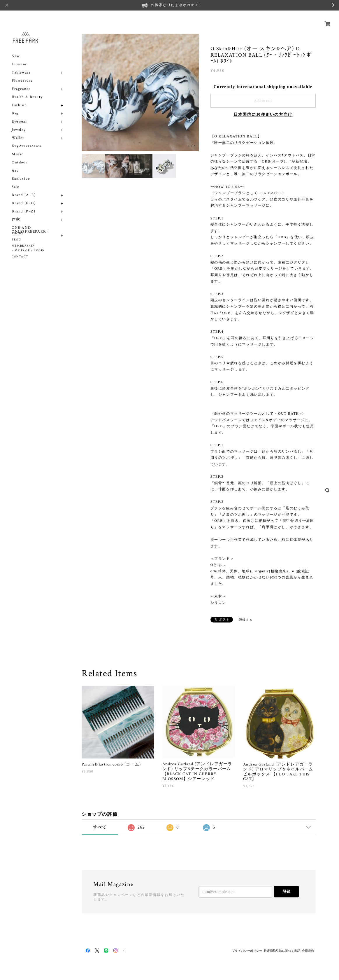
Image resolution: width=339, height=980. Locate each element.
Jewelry (19, 123)
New (16, 49)
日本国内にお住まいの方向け (263, 115)
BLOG (16, 240)
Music (18, 148)
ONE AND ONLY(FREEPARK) (30, 223)
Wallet (18, 131)
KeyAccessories (26, 139)
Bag (15, 107)
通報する (246, 620)
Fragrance (21, 82)
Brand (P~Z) (24, 205)
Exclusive (21, 172)
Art (15, 164)
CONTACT (20, 257)
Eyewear (19, 115)
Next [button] (193, 93)
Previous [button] (87, 93)
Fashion (19, 98)
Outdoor (20, 156)
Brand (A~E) (24, 188)
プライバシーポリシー (247, 951)
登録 (287, 891)
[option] (140, 93)
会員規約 (308, 951)
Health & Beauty (27, 90)
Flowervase (22, 74)
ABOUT (18, 234)
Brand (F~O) (24, 197)
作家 (16, 213)
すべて (100, 827)
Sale (15, 180)
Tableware (21, 66)
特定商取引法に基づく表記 (282, 951)
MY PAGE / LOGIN (30, 251)
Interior (19, 58)
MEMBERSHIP (23, 246)
